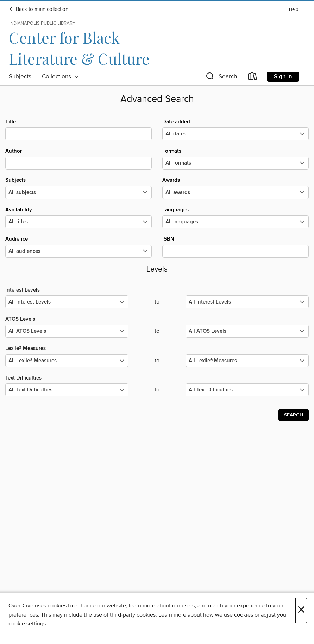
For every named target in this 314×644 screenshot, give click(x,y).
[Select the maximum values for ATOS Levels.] (247, 331)
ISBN (235, 247)
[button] (221, 78)
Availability (78, 217)
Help (294, 10)
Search (294, 415)
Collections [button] (60, 77)
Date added (235, 129)
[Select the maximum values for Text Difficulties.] (247, 390)
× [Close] (301, 610)
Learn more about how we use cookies (206, 615)
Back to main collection (39, 9)
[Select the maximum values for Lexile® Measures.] (247, 361)
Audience (78, 247)
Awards (235, 188)
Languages (235, 217)
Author (78, 159)
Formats (235, 159)
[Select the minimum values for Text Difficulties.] (67, 390)
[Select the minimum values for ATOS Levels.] (67, 331)
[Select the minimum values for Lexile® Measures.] (67, 361)
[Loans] (253, 78)
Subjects (20, 77)
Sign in (283, 77)
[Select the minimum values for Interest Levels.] (67, 302)
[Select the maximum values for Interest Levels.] (247, 302)
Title (78, 129)
